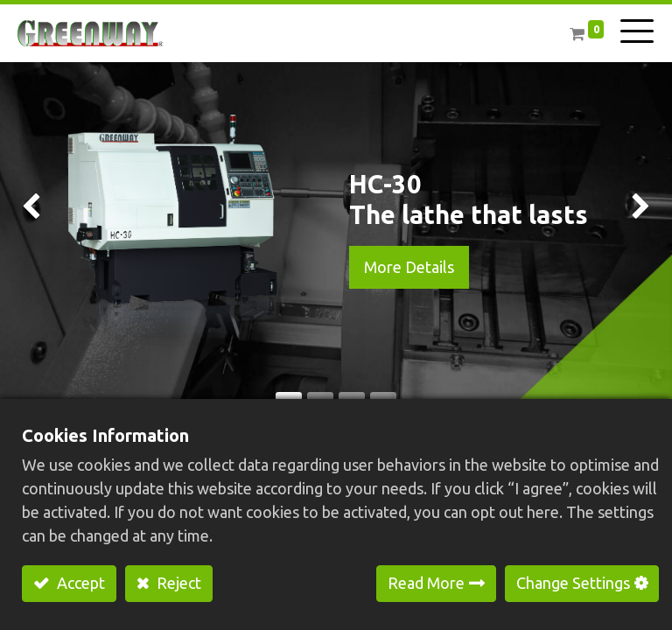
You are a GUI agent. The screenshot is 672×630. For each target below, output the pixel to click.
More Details (409, 267)
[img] (27, 211)
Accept (79, 583)
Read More (426, 583)
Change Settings (573, 583)
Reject (177, 583)
